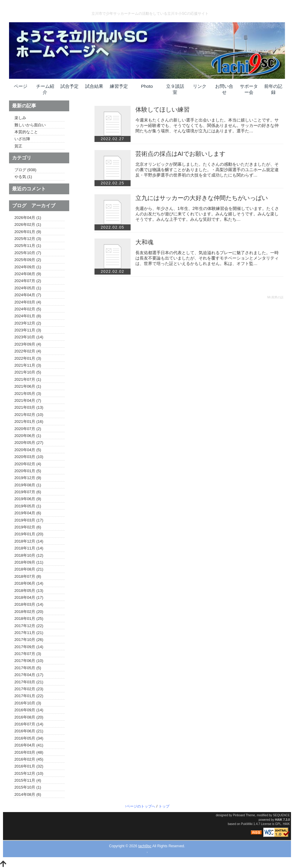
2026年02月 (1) (28, 225)
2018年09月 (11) (29, 562)
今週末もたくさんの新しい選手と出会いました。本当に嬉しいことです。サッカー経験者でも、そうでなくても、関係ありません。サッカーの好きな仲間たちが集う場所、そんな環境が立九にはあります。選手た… (207, 125)
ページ (21, 86)
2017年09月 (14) (29, 647)
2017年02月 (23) (29, 689)
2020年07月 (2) (28, 429)
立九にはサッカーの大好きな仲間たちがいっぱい (202, 198)
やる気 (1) (23, 177)
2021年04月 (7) (28, 401)
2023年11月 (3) (28, 330)
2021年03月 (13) (29, 408)
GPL (278, 824)
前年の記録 (273, 89)
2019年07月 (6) (28, 492)
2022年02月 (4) (28, 351)
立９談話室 (175, 89)
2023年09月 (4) (28, 344)
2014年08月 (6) (28, 795)
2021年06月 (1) (28, 386)
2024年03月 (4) (28, 302)
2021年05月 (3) (28, 394)
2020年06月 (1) (28, 436)
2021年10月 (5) (28, 372)
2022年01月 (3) (28, 359)
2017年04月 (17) (29, 675)
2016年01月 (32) (29, 766)
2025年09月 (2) (28, 260)
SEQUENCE (281, 815)
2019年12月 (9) (28, 478)
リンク (200, 86)
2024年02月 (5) (28, 309)
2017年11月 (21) (29, 633)
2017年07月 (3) (28, 654)
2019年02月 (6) (28, 527)
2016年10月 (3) (28, 703)
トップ (164, 806)
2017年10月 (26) (29, 640)
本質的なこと (26, 132)
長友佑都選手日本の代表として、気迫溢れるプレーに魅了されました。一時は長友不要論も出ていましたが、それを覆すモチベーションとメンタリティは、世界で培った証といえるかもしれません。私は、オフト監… (207, 258)
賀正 (18, 146)
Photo (147, 86)
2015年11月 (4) (28, 780)
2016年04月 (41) (29, 745)
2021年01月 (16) (29, 422)
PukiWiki (247, 824)
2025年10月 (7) (28, 253)
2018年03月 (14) (29, 605)
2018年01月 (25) (29, 619)
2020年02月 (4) (28, 464)
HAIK (279, 820)
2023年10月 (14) (29, 337)
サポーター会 (249, 89)
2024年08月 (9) (28, 274)
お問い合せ (224, 89)
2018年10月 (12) (29, 556)
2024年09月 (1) (28, 267)
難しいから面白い (30, 125)
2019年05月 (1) (28, 506)
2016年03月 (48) (29, 753)
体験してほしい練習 (162, 109)
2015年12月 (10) (29, 774)
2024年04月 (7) (28, 295)
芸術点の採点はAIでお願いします (180, 154)
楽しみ (20, 118)
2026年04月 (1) (28, 218)
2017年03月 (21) (29, 682)
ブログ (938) (25, 170)
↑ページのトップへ (140, 806)
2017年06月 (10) (29, 661)
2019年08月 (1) (28, 485)
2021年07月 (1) (28, 380)
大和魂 (144, 242)
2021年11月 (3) (28, 365)
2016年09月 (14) (29, 710)
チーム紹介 (45, 89)
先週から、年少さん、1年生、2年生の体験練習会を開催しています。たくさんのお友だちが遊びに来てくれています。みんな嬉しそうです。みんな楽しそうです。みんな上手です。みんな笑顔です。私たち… (207, 214)
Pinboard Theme (244, 815)
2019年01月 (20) (29, 534)
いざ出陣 (22, 139)
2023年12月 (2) (28, 323)
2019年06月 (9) (28, 499)
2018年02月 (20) (29, 612)
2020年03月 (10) (29, 457)
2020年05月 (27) (29, 443)
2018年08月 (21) (29, 569)
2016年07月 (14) (29, 724)
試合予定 (70, 86)
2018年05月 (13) (29, 591)
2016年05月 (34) (29, 738)
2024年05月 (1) (28, 288)
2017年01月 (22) (29, 696)
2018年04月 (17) (29, 598)
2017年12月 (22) (29, 626)
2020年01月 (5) (28, 471)
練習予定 (119, 86)
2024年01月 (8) (28, 316)
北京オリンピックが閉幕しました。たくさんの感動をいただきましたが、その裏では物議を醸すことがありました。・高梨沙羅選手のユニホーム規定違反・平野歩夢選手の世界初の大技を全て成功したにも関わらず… (207, 170)
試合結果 (94, 86)
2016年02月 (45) (29, 759)
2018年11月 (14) (29, 548)
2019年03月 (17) (29, 520)
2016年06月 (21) (29, 731)
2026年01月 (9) (28, 232)
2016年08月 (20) (29, 717)
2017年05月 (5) (28, 668)
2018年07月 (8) (28, 577)
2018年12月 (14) (29, 541)
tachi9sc (145, 846)
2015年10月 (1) (28, 787)
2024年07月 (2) (28, 281)
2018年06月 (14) (29, 583)
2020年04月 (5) (28, 450)
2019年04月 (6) (28, 513)
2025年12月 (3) (28, 239)
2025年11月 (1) (28, 246)
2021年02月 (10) (29, 415)
